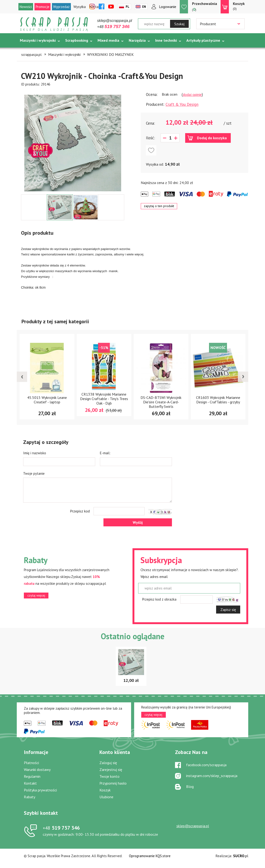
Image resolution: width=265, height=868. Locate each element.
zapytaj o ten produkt (159, 206)
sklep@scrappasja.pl (115, 21)
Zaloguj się (108, 763)
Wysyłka (80, 7)
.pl (241, 856)
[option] (73, 141)
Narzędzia (137, 40)
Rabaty (30, 797)
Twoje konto (109, 776)
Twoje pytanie (34, 473)
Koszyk (105, 790)
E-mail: (105, 453)
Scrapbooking (77, 40)
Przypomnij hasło (113, 783)
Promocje (43, 7)
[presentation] (22, 377)
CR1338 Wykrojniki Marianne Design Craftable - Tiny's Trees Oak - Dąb (104, 399)
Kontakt (30, 783)
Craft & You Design (182, 104)
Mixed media (108, 40)
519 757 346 (61, 828)
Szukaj (179, 24)
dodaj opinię (192, 94)
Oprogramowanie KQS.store (150, 856)
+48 (113, 27)
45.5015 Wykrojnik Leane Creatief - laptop (47, 400)
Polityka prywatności (40, 790)
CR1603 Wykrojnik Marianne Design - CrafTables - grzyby (218, 400)
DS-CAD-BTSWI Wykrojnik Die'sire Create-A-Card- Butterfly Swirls (161, 402)
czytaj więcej (36, 595)
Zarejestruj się (111, 770)
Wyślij (138, 522)
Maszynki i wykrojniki (38, 40)
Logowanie (168, 7)
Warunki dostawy (37, 770)
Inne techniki (166, 40)
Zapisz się (228, 610)
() (205, 6)
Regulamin (32, 776)
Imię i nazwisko (35, 453)
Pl (128, 7)
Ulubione (106, 797)
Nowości (26, 7)
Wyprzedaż (61, 7)
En (144, 7)
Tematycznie (31, 52)
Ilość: (150, 138)
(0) (239, 6)
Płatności (31, 763)
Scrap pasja (54, 24)
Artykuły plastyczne (203, 40)
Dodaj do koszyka (212, 138)
